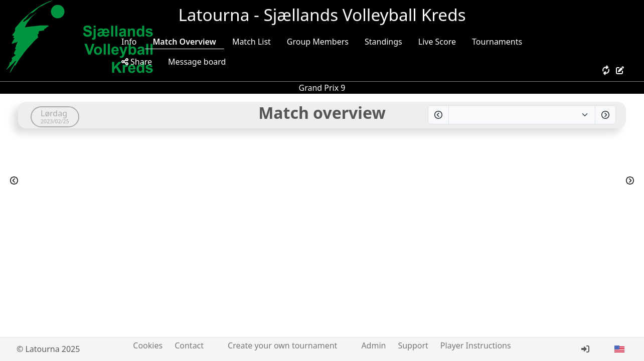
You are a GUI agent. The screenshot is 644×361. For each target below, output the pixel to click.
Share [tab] (137, 62)
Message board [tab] (197, 62)
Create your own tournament (282, 345)
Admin (373, 345)
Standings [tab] (383, 42)
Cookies (148, 345)
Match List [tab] (252, 42)
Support (413, 345)
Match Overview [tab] (185, 42)
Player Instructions (476, 345)
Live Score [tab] (437, 42)
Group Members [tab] (318, 42)
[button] (619, 349)
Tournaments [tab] (497, 42)
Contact (189, 345)
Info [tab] (129, 42)
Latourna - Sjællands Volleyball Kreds (322, 15)
